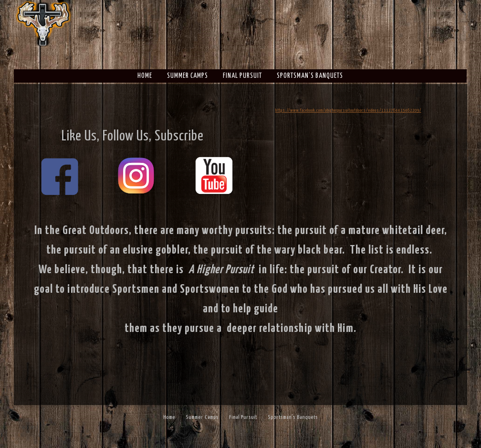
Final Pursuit (242, 76)
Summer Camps (188, 76)
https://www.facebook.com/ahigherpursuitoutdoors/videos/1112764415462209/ (348, 111)
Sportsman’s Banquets (310, 76)
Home (145, 76)
